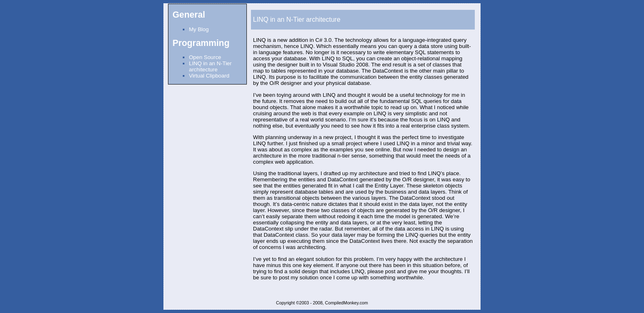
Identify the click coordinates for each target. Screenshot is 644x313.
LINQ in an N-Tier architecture (210, 66)
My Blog (199, 29)
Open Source (205, 57)
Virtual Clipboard (209, 76)
